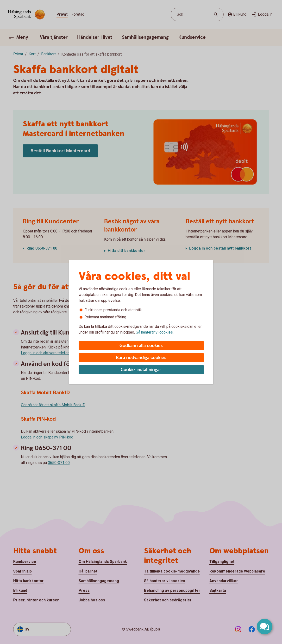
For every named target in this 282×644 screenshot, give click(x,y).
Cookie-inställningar (141, 370)
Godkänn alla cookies (141, 346)
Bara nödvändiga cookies (141, 358)
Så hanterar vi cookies (154, 332)
